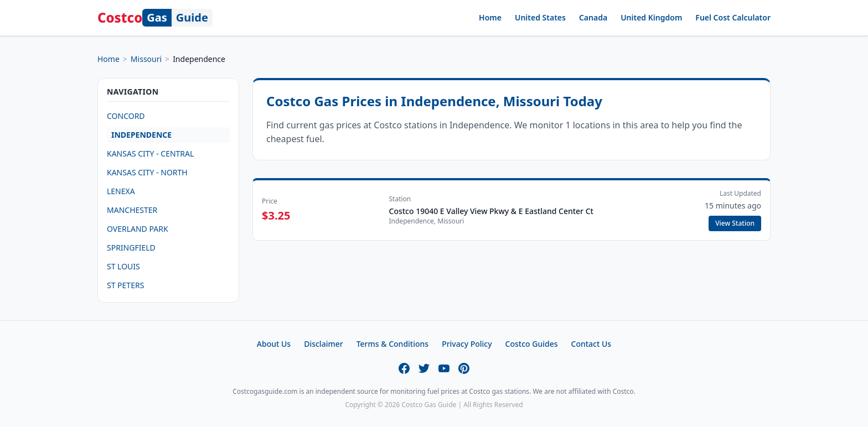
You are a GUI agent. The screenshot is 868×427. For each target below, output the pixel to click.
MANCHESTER (132, 210)
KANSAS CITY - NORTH (147, 172)
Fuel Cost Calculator (733, 17)
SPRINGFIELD (131, 248)
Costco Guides (532, 344)
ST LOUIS (123, 266)
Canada (593, 17)
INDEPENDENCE (141, 135)
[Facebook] (404, 368)
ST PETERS (125, 285)
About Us (274, 344)
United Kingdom (651, 17)
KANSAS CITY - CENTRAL (150, 153)
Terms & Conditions (392, 344)
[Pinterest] (464, 368)
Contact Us (591, 344)
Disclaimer (323, 344)
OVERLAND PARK (138, 229)
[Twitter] (424, 368)
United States (540, 17)
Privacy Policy (467, 344)
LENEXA (121, 191)
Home (490, 17)
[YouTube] (444, 368)
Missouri (146, 59)
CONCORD (126, 116)
